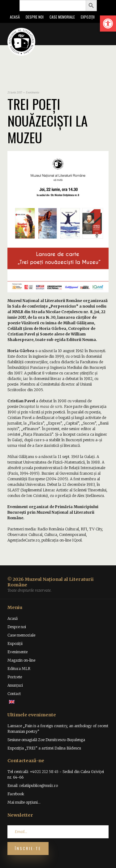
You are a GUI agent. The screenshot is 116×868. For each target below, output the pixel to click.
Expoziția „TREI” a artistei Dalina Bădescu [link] (44, 748)
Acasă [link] (15, 17)
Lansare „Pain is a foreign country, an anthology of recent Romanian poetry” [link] (58, 729)
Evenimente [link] (17, 652)
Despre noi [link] (35, 17)
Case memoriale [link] (62, 17)
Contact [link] (14, 694)
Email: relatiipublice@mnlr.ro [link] (33, 786)
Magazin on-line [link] (21, 660)
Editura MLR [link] (19, 669)
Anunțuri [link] (15, 685)
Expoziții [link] (88, 17)
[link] (108, 24)
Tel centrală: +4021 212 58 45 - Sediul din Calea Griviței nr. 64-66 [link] (56, 774)
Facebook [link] (16, 794)
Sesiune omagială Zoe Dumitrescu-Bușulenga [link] (46, 740)
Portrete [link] (15, 677)
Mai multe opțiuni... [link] (24, 802)
